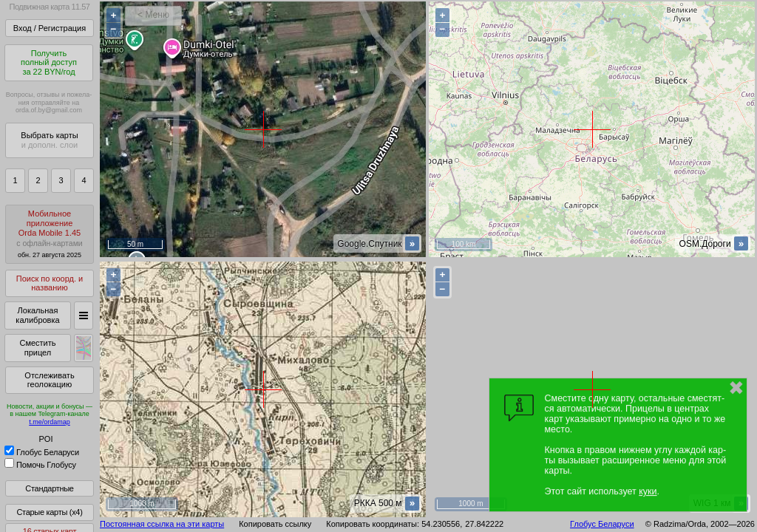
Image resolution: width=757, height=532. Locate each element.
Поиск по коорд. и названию (50, 283)
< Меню (153, 15)
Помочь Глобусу (40, 465)
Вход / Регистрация (50, 28)
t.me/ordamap (50, 422)
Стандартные (49, 488)
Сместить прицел (37, 348)
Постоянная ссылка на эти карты (162, 524)
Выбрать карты (49, 140)
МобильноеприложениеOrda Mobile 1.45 (50, 234)
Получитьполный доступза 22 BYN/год (49, 62)
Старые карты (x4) (49, 512)
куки (648, 491)
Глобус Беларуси (42, 452)
